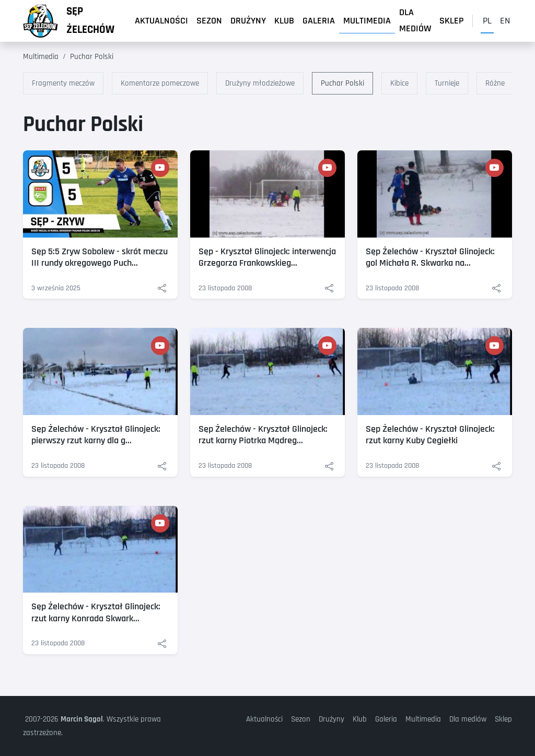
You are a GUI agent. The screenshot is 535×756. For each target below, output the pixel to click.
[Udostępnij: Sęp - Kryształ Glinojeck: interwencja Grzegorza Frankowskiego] (329, 288)
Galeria (319, 21)
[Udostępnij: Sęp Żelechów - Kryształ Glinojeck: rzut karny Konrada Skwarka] (162, 643)
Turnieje (447, 83)
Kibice (399, 83)
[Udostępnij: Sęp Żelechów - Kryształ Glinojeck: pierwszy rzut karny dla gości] (162, 466)
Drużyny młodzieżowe (260, 83)
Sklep (452, 21)
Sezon (209, 21)
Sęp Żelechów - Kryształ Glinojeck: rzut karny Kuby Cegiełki (430, 435)
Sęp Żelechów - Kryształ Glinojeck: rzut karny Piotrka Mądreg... (263, 435)
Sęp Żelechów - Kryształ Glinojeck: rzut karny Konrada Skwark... (96, 612)
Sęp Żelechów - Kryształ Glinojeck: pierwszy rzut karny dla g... (96, 435)
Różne (495, 83)
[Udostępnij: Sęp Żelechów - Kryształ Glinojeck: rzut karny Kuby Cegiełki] (496, 466)
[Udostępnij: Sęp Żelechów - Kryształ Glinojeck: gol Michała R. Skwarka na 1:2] (496, 288)
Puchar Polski (92, 57)
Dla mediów (415, 21)
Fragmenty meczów (63, 83)
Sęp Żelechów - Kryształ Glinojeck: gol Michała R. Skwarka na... (430, 257)
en (505, 21)
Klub (284, 21)
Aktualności (161, 21)
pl (487, 21)
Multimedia (367, 21)
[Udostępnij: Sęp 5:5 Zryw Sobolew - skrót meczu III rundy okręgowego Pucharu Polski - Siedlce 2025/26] (162, 288)
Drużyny (248, 21)
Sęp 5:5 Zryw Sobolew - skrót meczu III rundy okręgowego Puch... (100, 257)
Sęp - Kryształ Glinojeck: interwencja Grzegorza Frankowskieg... (267, 257)
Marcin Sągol (82, 719)
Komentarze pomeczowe (160, 83)
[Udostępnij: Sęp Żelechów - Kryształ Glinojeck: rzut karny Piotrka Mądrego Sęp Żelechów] (329, 466)
